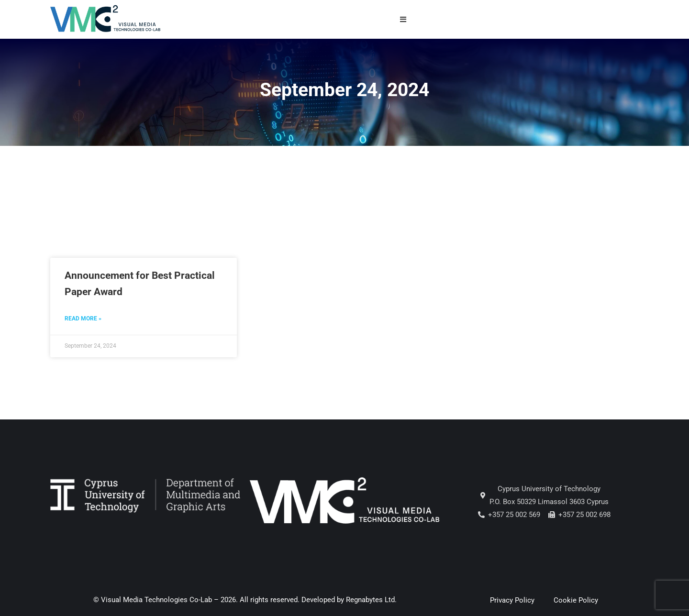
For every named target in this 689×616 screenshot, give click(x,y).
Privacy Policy (512, 600)
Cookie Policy (576, 600)
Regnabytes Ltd (370, 600)
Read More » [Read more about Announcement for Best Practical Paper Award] (83, 319)
